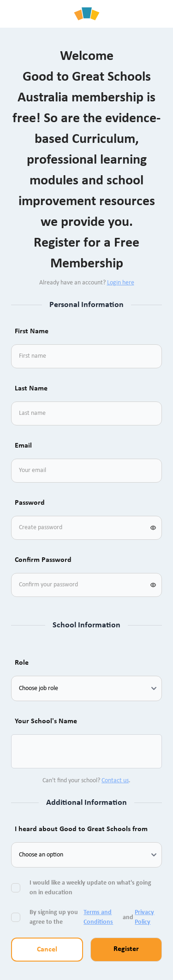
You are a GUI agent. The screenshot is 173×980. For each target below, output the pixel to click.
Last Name (31, 389)
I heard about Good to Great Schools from (81, 829)
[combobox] (30, 751)
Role (22, 663)
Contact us (115, 781)
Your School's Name (46, 721)
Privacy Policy (144, 917)
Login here (121, 283)
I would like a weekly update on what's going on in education (90, 888)
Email (23, 446)
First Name (32, 331)
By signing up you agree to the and (94, 917)
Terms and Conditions (98, 917)
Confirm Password (43, 560)
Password (30, 503)
